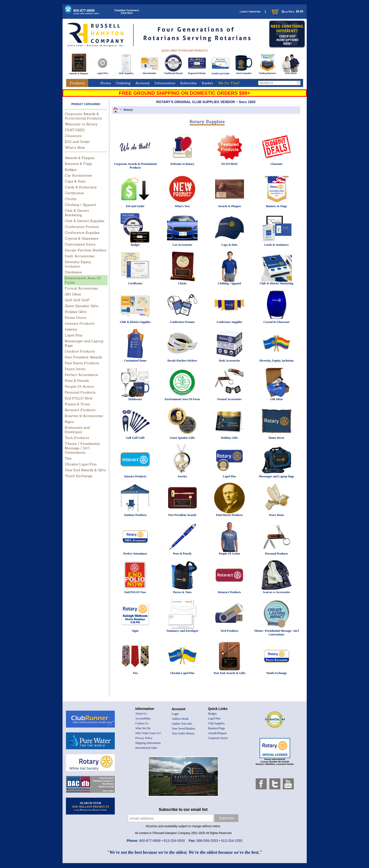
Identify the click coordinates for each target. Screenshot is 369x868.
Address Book (180, 719)
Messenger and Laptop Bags (277, 476)
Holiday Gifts (76, 312)
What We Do (143, 728)
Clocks (71, 199)
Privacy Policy (144, 738)
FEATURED (75, 130)
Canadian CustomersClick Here (127, 12)
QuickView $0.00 (287, 11)
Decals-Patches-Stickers (86, 250)
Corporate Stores (218, 738)
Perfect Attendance (81, 375)
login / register (250, 11)
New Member (150, 72)
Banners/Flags (216, 728)
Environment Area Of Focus (182, 399)
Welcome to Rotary (81, 124)
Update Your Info (182, 724)
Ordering (123, 83)
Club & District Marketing (77, 213)
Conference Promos (82, 227)
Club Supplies (126, 72)
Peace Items (75, 369)
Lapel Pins (103, 72)
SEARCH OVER (90, 806)
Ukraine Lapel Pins (81, 464)
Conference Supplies (82, 233)
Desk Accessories (80, 256)
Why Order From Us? (148, 733)
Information (165, 83)
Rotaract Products (80, 410)
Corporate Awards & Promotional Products (83, 116)
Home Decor (76, 318)
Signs (69, 422)
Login (175, 714)
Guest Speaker (244, 72)
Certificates (74, 193)
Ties (68, 458)
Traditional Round (173, 72)
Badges (71, 170)
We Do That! (229, 83)
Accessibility (143, 718)
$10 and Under (77, 142)
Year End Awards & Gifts (85, 470)
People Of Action (79, 386)
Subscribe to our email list (183, 809)
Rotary (128, 110)
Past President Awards (83, 357)
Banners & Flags (78, 164)
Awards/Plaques (217, 733)
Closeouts (73, 136)
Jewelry (71, 329)
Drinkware (73, 272)
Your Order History (183, 733)
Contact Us (142, 723)
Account (142, 83)
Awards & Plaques (79, 72)
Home (106, 83)
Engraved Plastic (197, 72)
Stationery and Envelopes (77, 430)
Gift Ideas (73, 294)
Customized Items (80, 244)
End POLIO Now (79, 398)
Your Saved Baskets (183, 729)
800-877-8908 (86, 12)
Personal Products (80, 392)
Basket (207, 83)
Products (77, 83)
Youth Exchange (79, 476)
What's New (75, 148)
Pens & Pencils (77, 381)
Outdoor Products (80, 351)
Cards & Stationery (81, 187)
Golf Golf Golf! (77, 300)
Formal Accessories (81, 288)
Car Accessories (78, 175)
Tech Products (77, 438)
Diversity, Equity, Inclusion (78, 264)
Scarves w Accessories (84, 416)
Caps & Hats (75, 181)
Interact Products (80, 323)
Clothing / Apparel (80, 205)
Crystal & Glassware (82, 238)
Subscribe (189, 83)
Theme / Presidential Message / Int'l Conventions (82, 448)
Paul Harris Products (82, 363)
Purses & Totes (77, 404)
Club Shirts (291, 72)
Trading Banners (267, 72)
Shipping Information (148, 743)
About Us (141, 714)
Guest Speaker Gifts (82, 306)
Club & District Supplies (84, 221)
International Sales (146, 748)
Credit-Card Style (220, 73)
